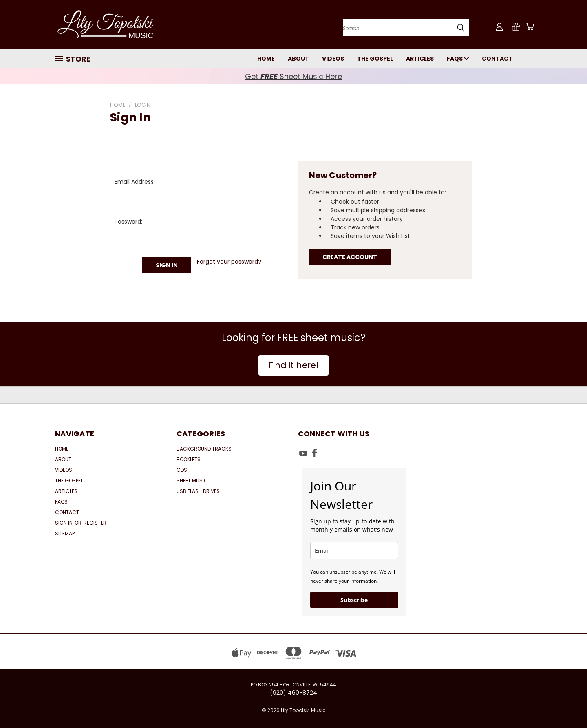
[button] (293, 365)
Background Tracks (204, 449)
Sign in (64, 523)
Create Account (350, 257)
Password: (128, 222)
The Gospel (375, 59)
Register (95, 523)
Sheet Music (192, 481)
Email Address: (135, 182)
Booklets (189, 459)
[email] (354, 551)
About (298, 59)
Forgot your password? (229, 262)
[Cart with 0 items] (530, 26)
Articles (420, 59)
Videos (333, 59)
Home (266, 59)
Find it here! (293, 365)
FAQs (458, 59)
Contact (497, 59)
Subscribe (354, 600)
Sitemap (65, 533)
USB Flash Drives (198, 491)
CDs (182, 470)
